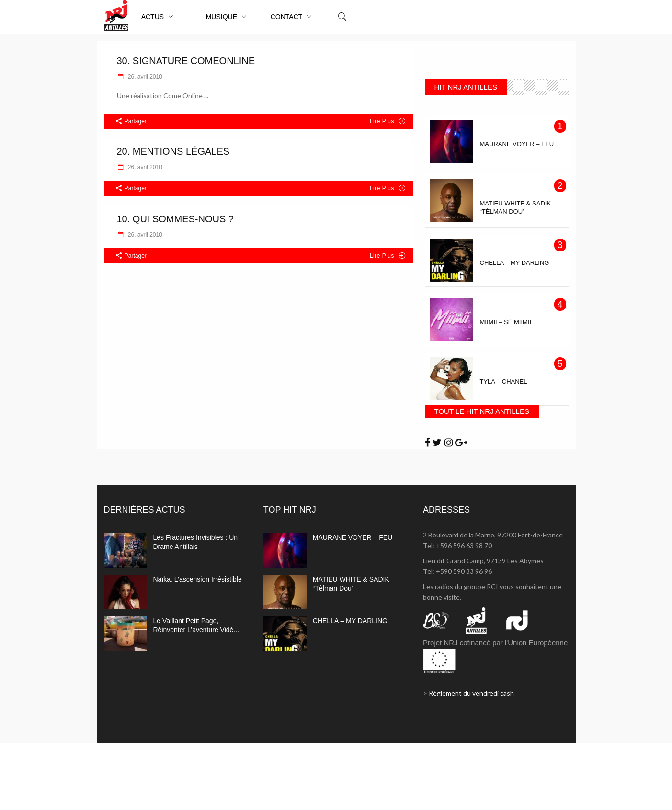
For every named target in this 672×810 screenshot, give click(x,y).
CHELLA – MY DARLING (350, 621)
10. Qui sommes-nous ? (176, 219)
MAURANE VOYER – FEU (353, 537)
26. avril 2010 (144, 77)
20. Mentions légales (173, 151)
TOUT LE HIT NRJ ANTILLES (482, 411)
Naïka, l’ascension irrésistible (198, 579)
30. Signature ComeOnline (186, 61)
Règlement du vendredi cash (471, 693)
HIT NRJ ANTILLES (466, 87)
